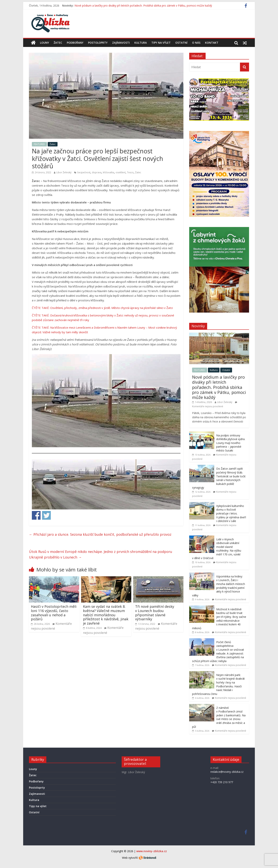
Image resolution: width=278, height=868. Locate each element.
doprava (97, 172)
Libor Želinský (64, 172)
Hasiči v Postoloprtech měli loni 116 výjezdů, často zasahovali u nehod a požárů (54, 613)
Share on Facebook (36, 515)
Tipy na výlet (161, 43)
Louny (44, 43)
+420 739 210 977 (222, 782)
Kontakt (212, 43)
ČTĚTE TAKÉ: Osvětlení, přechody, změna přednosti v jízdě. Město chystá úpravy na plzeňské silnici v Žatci (102, 308)
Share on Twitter (46, 515)
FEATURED (39, 144)
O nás (196, 43)
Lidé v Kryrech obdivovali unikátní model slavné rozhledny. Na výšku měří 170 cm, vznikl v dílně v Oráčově (217, 549)
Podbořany (75, 43)
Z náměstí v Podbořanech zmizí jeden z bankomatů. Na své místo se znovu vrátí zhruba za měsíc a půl (219, 717)
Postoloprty (98, 43)
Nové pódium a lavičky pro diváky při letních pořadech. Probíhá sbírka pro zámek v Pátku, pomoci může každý (143, 6)
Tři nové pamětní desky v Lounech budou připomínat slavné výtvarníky (155, 613)
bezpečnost (84, 172)
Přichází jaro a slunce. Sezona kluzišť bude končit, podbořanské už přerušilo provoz (100, 534)
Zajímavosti (121, 43)
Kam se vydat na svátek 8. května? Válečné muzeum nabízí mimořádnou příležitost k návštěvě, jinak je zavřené (106, 615)
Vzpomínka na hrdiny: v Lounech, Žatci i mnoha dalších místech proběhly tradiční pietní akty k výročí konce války (219, 586)
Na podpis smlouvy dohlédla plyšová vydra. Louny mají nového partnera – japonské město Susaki (231, 443)
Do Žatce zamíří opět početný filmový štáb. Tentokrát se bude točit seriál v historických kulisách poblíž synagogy (219, 478)
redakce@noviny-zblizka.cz (227, 772)
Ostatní (181, 43)
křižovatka (108, 172)
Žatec (58, 43)
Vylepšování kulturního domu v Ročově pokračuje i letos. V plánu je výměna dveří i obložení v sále (231, 513)
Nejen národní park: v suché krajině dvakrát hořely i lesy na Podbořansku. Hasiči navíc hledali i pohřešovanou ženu (218, 684)
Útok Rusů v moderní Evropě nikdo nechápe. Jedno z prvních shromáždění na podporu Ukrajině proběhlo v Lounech (101, 554)
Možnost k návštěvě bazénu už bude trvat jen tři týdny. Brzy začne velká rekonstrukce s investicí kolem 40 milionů (219, 619)
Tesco (130, 172)
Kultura (141, 43)
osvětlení (121, 172)
